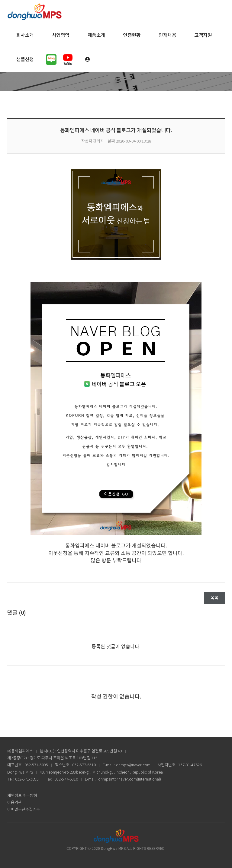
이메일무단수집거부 (24, 810)
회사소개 (25, 35)
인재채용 (167, 35)
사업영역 (61, 35)
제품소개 (96, 35)
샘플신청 (25, 60)
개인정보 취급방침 (22, 796)
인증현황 (132, 35)
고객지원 (203, 35)
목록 (214, 598)
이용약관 (14, 803)
